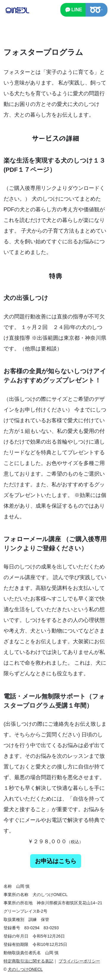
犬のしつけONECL (25, 969)
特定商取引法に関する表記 (28, 961)
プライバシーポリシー (79, 961)
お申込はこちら (56, 861)
